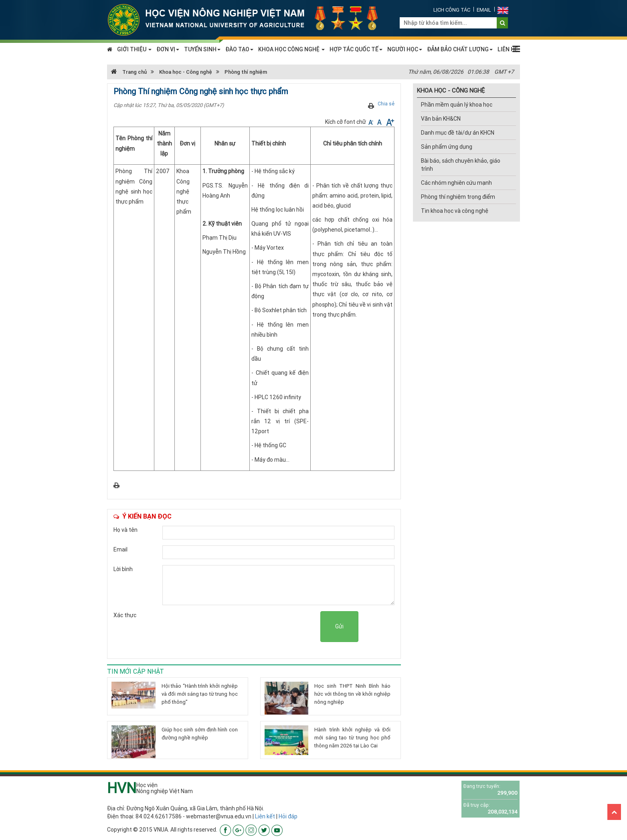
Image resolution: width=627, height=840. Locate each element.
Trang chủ (129, 72)
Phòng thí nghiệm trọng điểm (458, 197)
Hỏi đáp (288, 816)
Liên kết (265, 816)
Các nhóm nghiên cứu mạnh (456, 183)
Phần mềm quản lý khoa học (457, 105)
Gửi (339, 626)
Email (484, 10)
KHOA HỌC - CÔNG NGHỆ (451, 90)
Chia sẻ (386, 104)
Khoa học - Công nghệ (186, 72)
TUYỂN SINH (202, 49)
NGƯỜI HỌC (405, 49)
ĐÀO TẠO (239, 49)
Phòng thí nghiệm (246, 72)
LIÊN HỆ (508, 49)
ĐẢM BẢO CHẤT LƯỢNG (460, 49)
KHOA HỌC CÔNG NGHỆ (291, 49)
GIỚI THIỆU (134, 49)
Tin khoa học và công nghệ (455, 211)
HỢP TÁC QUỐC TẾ (356, 49)
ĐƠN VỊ (168, 49)
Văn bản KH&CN (441, 119)
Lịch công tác (452, 10)
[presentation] (259, 627)
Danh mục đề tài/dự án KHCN (458, 133)
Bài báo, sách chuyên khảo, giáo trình (461, 165)
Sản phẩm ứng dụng (447, 147)
